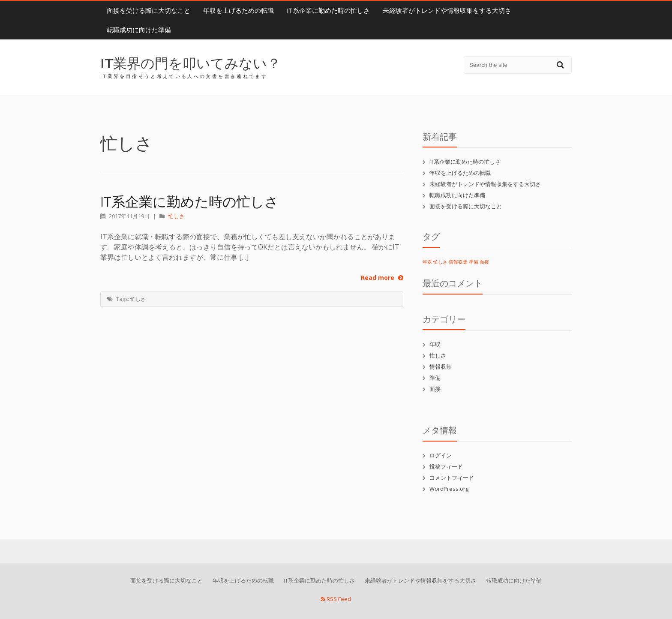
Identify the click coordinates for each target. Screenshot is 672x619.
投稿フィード (446, 466)
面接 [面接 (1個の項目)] (484, 262)
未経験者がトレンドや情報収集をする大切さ (447, 11)
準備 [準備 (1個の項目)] (474, 262)
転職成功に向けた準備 (139, 30)
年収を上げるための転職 (238, 11)
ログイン (441, 455)
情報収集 (441, 367)
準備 (435, 378)
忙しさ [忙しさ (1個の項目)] (440, 262)
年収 (435, 344)
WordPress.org (449, 489)
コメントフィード (452, 478)
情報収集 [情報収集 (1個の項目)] (458, 262)
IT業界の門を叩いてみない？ (190, 63)
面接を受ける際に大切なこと (148, 11)
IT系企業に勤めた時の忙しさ (328, 11)
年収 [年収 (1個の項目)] (427, 262)
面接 (435, 389)
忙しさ (176, 216)
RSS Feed (336, 599)
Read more (382, 278)
